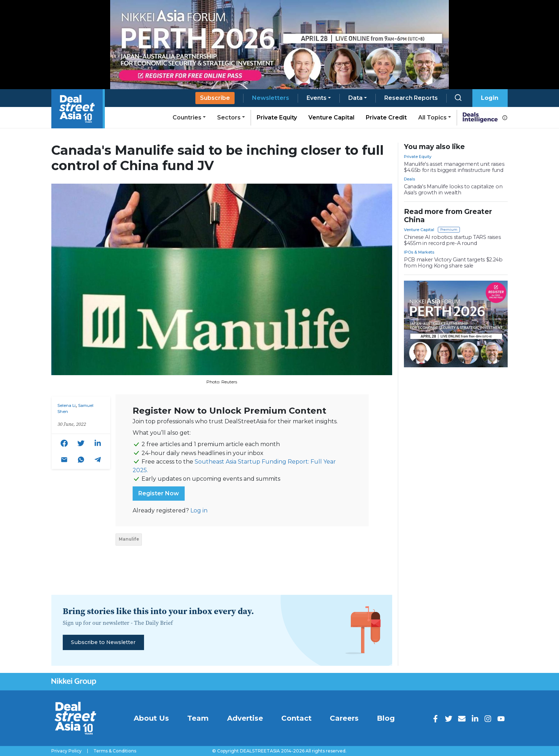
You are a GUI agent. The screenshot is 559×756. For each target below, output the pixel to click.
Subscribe (215, 98)
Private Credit (386, 118)
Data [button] (355, 98)
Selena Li (66, 405)
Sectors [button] (229, 118)
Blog (386, 718)
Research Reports (411, 98)
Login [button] (490, 98)
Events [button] (317, 98)
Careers (344, 718)
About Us (151, 718)
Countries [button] (187, 118)
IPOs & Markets (419, 252)
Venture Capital (331, 118)
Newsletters (271, 98)
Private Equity (277, 118)
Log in (199, 510)
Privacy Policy (66, 751)
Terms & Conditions (115, 751)
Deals (409, 179)
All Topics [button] (432, 118)
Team (198, 718)
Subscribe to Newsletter (103, 642)
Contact (296, 718)
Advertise (245, 718)
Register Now (159, 493)
